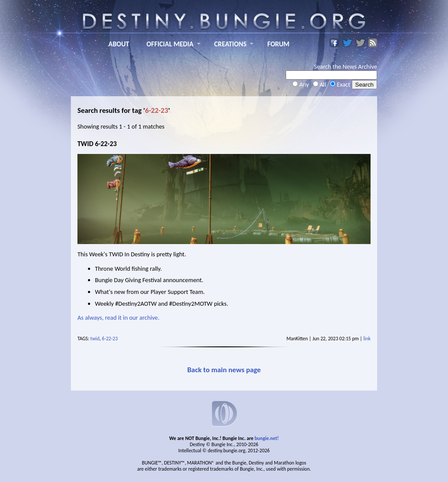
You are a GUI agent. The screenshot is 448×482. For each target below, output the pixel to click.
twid (95, 339)
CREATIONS (231, 44)
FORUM (278, 44)
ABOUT (119, 44)
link (367, 339)
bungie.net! (267, 438)
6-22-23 (110, 339)
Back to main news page (224, 370)
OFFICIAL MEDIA (170, 44)
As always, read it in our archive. (119, 318)
